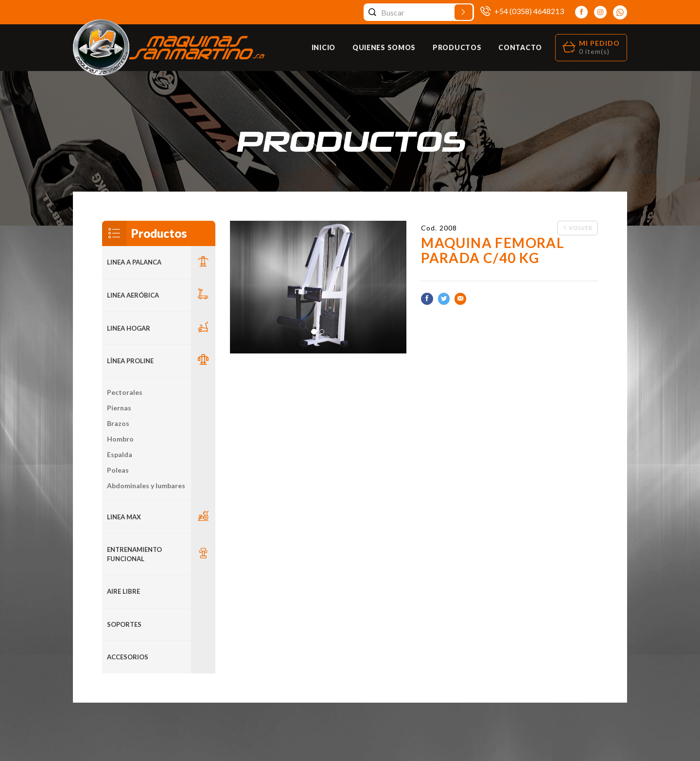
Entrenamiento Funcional (134, 554)
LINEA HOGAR (129, 328)
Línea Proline (130, 361)
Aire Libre (123, 591)
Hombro (120, 439)
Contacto (520, 47)
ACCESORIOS (128, 657)
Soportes (124, 624)
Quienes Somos (384, 47)
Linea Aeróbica (133, 295)
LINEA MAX (124, 517)
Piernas (119, 408)
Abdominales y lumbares (146, 486)
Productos (457, 47)
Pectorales (125, 392)
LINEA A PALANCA (134, 262)
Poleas (118, 470)
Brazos (118, 423)
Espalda (120, 454)
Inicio (324, 47)
